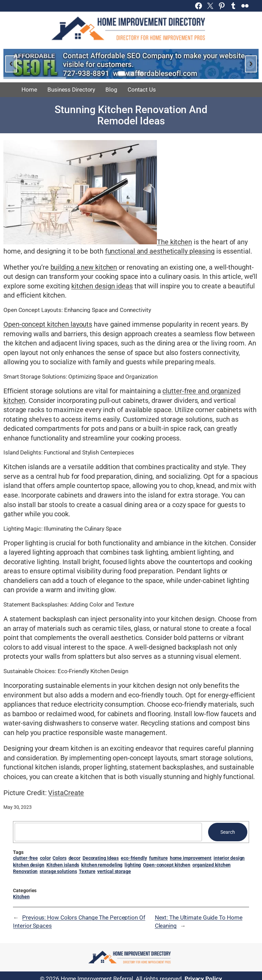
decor (75, 858)
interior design (229, 858)
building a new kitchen (84, 267)
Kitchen (21, 897)
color (45, 858)
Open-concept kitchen (167, 865)
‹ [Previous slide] (11, 63)
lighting (133, 865)
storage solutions (58, 871)
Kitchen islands (63, 865)
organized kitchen (212, 865)
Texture (87, 871)
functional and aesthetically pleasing (160, 251)
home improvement (191, 858)
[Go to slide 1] (121, 73)
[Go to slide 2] (131, 73)
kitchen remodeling (102, 865)
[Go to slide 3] (141, 73)
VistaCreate (66, 793)
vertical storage (114, 871)
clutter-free (25, 858)
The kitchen (174, 242)
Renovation (25, 871)
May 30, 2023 (18, 807)
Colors (59, 858)
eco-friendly (134, 858)
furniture (158, 858)
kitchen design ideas (102, 286)
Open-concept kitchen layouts (48, 324)
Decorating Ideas (101, 858)
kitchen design (29, 865)
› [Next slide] (251, 63)
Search (228, 832)
